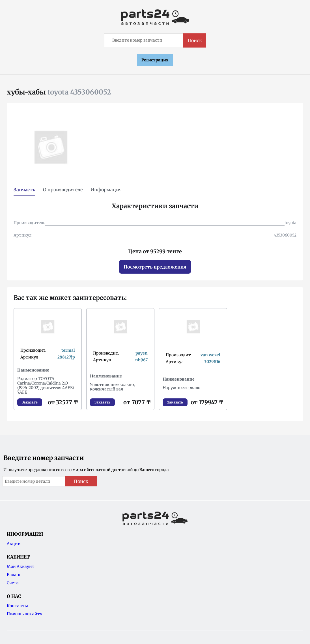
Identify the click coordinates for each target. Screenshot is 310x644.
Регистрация (155, 60)
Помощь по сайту (24, 614)
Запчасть (24, 190)
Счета (13, 583)
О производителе (63, 190)
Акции (14, 544)
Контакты (17, 606)
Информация (106, 190)
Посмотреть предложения (155, 267)
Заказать (30, 402)
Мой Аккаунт (21, 566)
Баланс (14, 575)
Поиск (195, 40)
